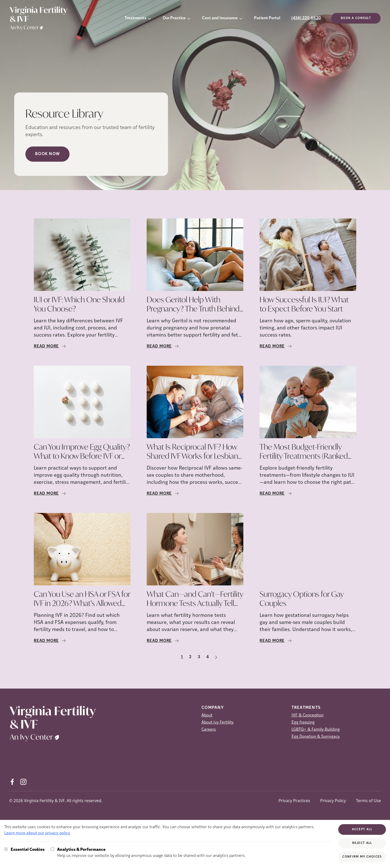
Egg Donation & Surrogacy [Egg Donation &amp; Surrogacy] (316, 737)
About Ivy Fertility (218, 723)
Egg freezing (303, 723)
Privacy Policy (333, 801)
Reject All (362, 843)
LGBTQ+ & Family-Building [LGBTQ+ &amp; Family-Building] (316, 730)
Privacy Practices (294, 801)
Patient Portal (267, 18)
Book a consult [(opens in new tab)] (356, 18)
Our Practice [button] (174, 18)
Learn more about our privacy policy (37, 833)
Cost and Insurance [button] (220, 18)
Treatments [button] (135, 18)
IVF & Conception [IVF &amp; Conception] (308, 715)
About (207, 715)
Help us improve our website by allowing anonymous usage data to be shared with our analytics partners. (151, 852)
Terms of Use (368, 801)
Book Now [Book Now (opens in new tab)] (47, 154)
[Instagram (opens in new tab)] (23, 782)
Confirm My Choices (362, 857)
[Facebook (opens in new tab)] (12, 782)
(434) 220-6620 (306, 18)
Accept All (362, 829)
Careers (209, 730)
